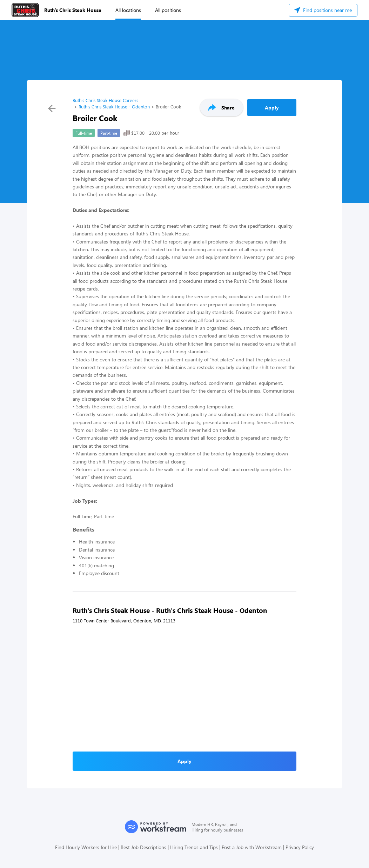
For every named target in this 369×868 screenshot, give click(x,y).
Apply (272, 108)
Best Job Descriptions (143, 847)
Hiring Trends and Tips (194, 847)
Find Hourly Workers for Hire (86, 847)
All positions (168, 10)
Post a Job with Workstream (252, 847)
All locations (128, 10)
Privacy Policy (300, 847)
